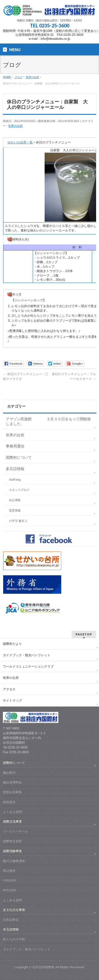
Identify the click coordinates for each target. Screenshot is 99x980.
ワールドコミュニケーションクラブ (28, 667)
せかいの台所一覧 (20, 142)
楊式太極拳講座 (14, 861)
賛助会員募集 (12, 792)
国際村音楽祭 (12, 841)
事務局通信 (15, 446)
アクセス (9, 689)
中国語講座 (10, 880)
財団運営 (9, 802)
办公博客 (15, 500)
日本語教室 (11, 920)
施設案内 (9, 773)
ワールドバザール (16, 831)
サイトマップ (12, 701)
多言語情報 (15, 469)
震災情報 (15, 510)
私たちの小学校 (14, 939)
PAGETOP (84, 634)
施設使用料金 (12, 782)
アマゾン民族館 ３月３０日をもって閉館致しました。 (48, 421)
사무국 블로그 (18, 521)
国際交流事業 (12, 822)
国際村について (19, 457)
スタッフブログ (19, 490)
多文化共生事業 (14, 910)
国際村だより (12, 644)
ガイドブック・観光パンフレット (27, 655)
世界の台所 (15, 126)
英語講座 (9, 871)
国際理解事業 (12, 851)
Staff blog (15, 480)
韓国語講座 (10, 890)
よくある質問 (12, 812)
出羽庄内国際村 (43, 967)
